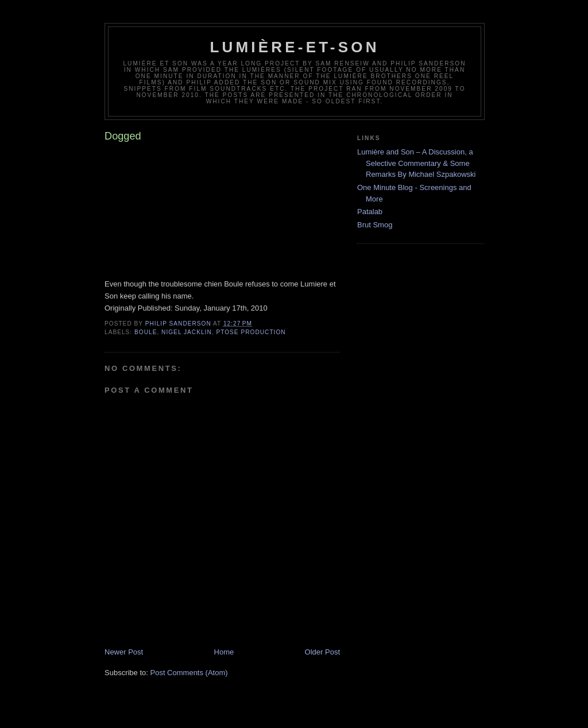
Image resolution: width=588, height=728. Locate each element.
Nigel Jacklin (187, 332)
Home (224, 652)
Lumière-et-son (294, 47)
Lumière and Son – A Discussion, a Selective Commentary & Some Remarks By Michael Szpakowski (416, 163)
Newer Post (124, 652)
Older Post (322, 652)
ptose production (251, 332)
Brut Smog (375, 225)
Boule (146, 332)
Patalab (370, 212)
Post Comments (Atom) (189, 673)
